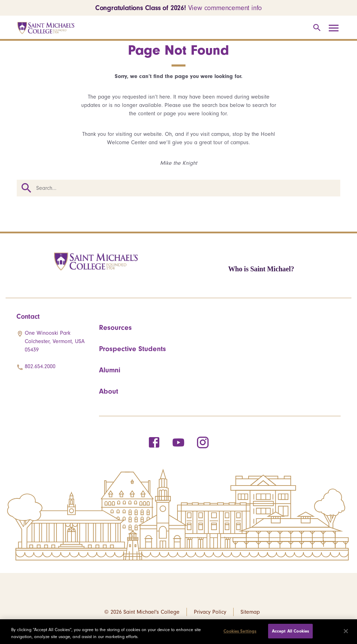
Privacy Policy (210, 612)
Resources (115, 327)
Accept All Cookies (290, 631)
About (109, 391)
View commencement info (225, 8)
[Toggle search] (316, 28)
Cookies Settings (240, 631)
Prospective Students (132, 349)
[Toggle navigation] (336, 28)
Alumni (110, 370)
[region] (178, 632)
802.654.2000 (40, 366)
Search (26, 188)
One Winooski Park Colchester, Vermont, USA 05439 (55, 341)
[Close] (346, 631)
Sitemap (250, 612)
